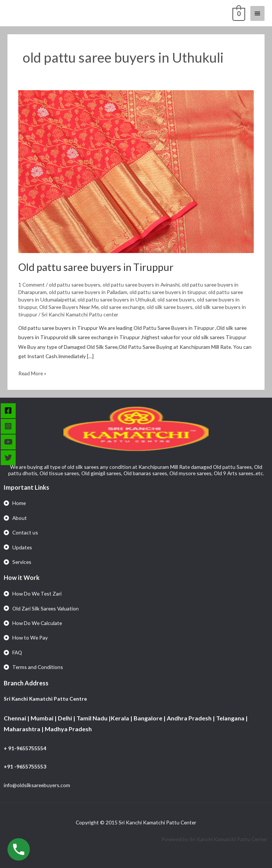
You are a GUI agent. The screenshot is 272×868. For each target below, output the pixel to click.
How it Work (22, 577)
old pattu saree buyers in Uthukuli (116, 299)
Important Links (26, 487)
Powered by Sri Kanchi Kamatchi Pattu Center (215, 839)
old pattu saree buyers (75, 285)
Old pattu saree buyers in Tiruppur (96, 267)
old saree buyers (176, 299)
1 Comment (32, 285)
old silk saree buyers (170, 307)
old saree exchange (123, 307)
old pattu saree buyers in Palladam (88, 292)
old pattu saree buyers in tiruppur (168, 292)
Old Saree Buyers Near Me (69, 307)
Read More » (32, 373)
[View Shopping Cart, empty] (238, 13)
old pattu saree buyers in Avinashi (141, 285)
